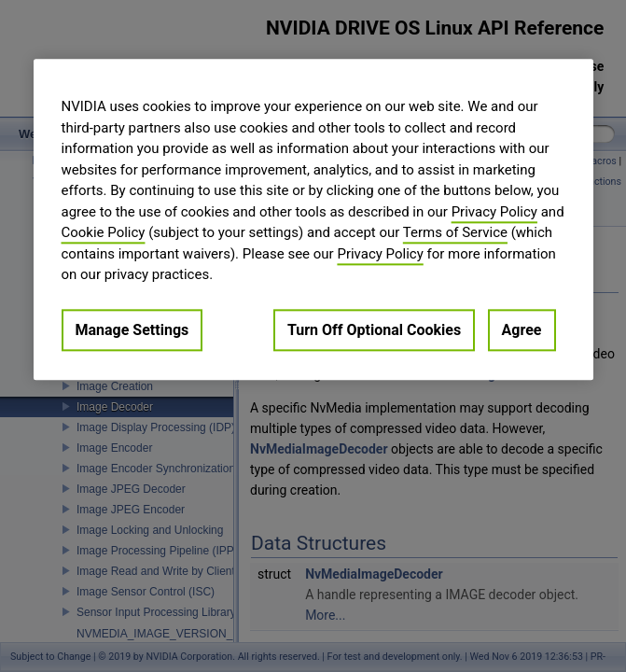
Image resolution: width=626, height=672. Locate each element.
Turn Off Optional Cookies (374, 330)
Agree (522, 330)
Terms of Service (455, 232)
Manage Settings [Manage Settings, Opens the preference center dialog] (132, 330)
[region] (313, 219)
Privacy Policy (494, 212)
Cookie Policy (104, 232)
